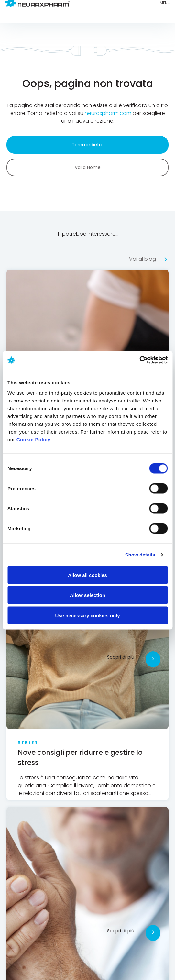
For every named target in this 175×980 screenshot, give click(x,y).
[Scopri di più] (153, 659)
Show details (140, 555)
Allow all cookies (87, 575)
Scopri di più (121, 657)
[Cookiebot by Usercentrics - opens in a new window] (139, 360)
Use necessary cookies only (87, 615)
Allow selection (87, 595)
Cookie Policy (33, 439)
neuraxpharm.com (108, 113)
